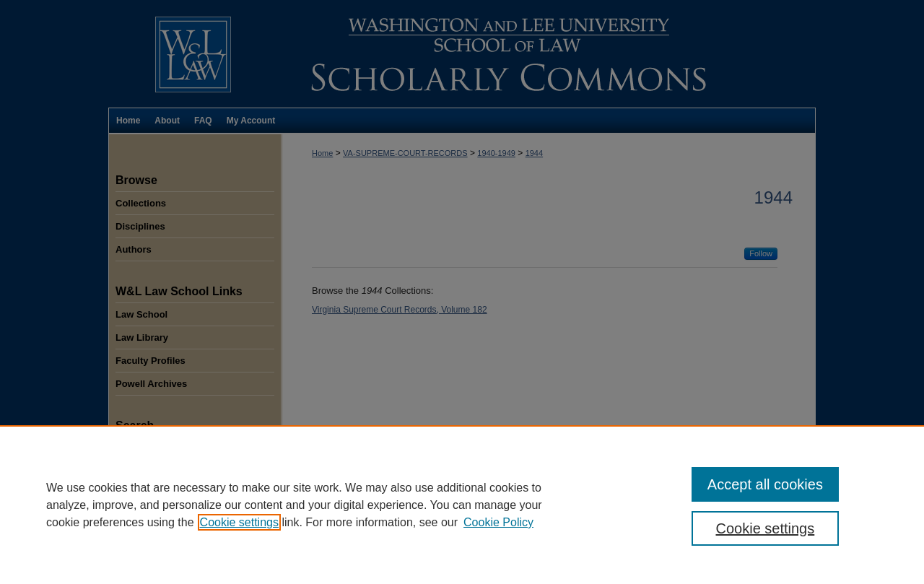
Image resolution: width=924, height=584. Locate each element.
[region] (462, 505)
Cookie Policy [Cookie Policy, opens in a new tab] (498, 522)
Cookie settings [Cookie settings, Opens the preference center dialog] (766, 528)
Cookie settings (239, 522)
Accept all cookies (765, 484)
